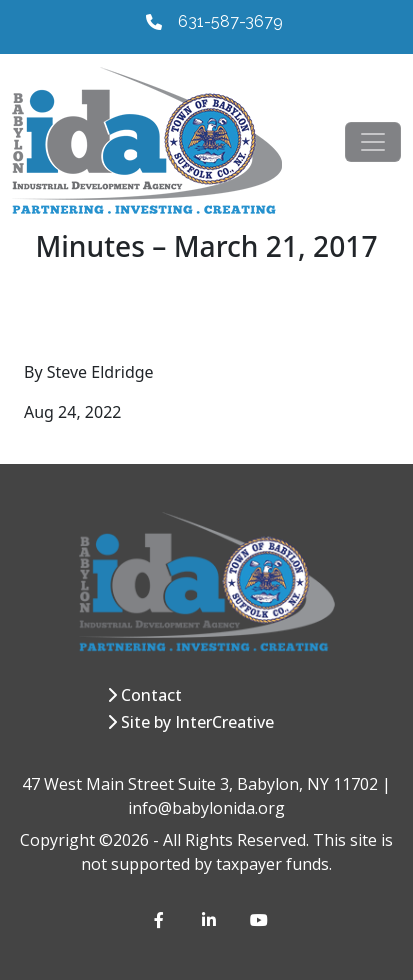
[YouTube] (258, 920)
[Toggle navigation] (373, 142)
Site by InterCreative (197, 722)
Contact (151, 695)
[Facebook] (162, 920)
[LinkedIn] (210, 920)
